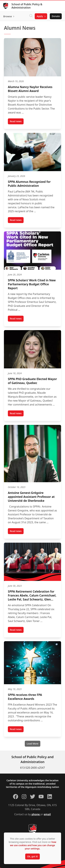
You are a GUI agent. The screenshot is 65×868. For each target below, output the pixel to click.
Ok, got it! (32, 856)
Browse (8, 16)
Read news (17, 122)
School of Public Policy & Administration (27, 6)
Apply (40, 16)
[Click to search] (31, 16)
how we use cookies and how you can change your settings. (33, 845)
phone (36, 814)
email (47, 814)
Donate (56, 16)
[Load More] (32, 744)
